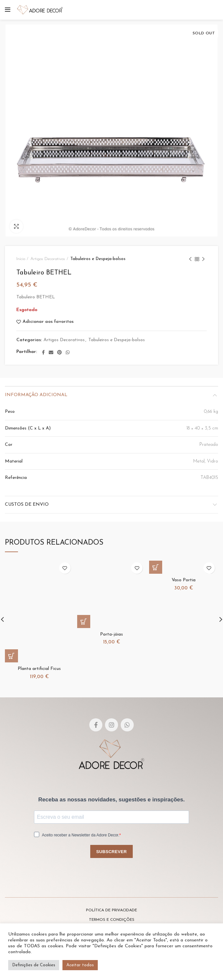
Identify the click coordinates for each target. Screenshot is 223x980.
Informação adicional (36, 395)
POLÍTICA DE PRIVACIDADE (111, 910)
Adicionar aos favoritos (48, 322)
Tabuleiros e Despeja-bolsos (98, 259)
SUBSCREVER (111, 852)
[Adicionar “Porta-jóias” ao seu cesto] (84, 621)
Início (21, 259)
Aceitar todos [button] (80, 965)
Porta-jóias (111, 634)
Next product (203, 260)
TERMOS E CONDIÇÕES (112, 920)
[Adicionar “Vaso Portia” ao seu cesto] (156, 567)
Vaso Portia (184, 580)
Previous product (190, 260)
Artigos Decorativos (48, 259)
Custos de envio (27, 505)
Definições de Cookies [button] (34, 965)
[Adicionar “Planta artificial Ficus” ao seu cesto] (11, 656)
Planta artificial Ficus (39, 669)
